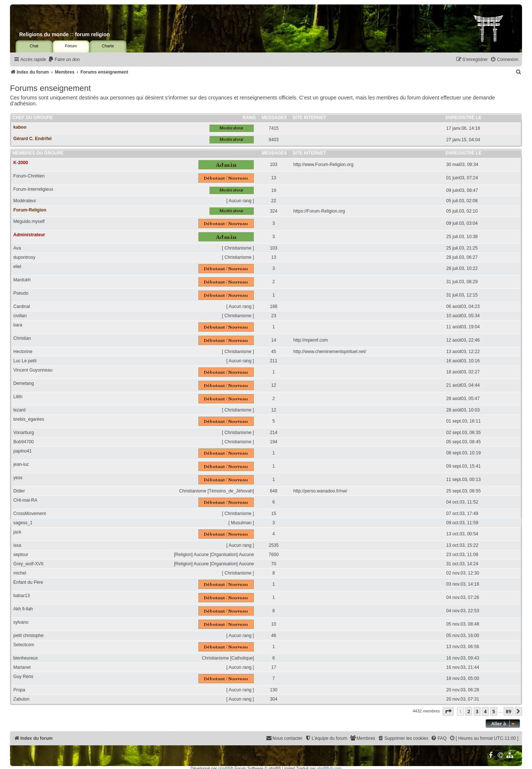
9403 (274, 140)
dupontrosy (24, 257)
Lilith (18, 397)
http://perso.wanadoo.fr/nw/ (320, 491)
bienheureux (26, 658)
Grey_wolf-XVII (28, 564)
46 (274, 636)
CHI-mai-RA (25, 500)
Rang (249, 118)
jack (17, 532)
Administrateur (29, 235)
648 (274, 491)
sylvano (21, 622)
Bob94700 (23, 442)
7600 (274, 555)
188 (274, 306)
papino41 (23, 451)
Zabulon (21, 699)
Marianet (22, 667)
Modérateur (25, 201)
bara (18, 325)
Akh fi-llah (23, 609)
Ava (17, 248)
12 (274, 385)
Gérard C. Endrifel (33, 139)
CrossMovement (30, 514)
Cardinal (22, 306)
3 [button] (477, 711)
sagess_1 (23, 523)
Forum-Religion (30, 210)
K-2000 (21, 163)
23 (274, 316)
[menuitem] (64, 60)
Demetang (24, 383)
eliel (17, 267)
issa (17, 545)
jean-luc (21, 464)
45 (274, 352)
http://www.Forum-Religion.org (323, 165)
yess (18, 478)
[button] (448, 711)
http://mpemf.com (311, 340)
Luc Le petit (25, 361)
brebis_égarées (29, 419)
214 (274, 433)
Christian (22, 338)
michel (20, 573)
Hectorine (23, 352)
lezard (19, 410)
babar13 (21, 596)
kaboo (20, 127)
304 (274, 699)
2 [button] (469, 711)
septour (21, 555)
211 (274, 361)
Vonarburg (24, 433)
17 (274, 667)
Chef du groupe (33, 118)
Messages (274, 118)
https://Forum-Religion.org (319, 211)
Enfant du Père (28, 582)
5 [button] (494, 711)
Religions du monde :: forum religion (64, 34)
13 (274, 178)
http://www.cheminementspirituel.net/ (330, 352)
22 (274, 201)
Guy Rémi (23, 677)
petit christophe (28, 636)
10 (274, 624)
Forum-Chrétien (29, 176)
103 (274, 165)
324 (274, 211)
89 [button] (509, 711)
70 (274, 564)
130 (274, 690)
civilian (20, 316)
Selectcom (24, 645)
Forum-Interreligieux (33, 189)
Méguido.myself (29, 221)
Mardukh (22, 280)
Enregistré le (463, 118)
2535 (274, 545)
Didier (19, 491)
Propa (19, 690)
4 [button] (485, 711)
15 (274, 514)
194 (274, 442)
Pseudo (21, 293)
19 (274, 190)
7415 (274, 128)
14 (274, 340)
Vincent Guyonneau (33, 370)
